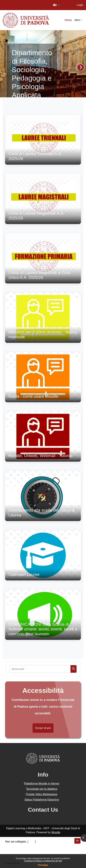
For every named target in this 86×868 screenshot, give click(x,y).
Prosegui (43, 865)
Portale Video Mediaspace (42, 794)
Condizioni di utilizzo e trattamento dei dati (43, 861)
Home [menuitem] (68, 20)
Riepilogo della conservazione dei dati (28, 846)
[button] (56, 5)
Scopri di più (43, 728)
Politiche (10, 850)
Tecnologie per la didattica (42, 789)
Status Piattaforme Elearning (42, 800)
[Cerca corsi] (40, 669)
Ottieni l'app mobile (17, 854)
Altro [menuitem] (77, 20)
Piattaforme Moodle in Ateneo (42, 784)
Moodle (56, 832)
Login (80, 5)
